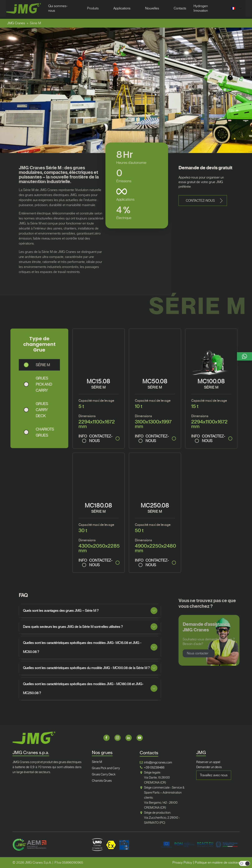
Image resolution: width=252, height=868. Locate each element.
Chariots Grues (102, 781)
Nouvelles (152, 8)
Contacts (180, 8)
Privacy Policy (182, 862)
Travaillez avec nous (214, 775)
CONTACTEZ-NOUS (101, 438)
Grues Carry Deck (104, 774)
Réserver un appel (208, 762)
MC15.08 (98, 381)
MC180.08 (98, 505)
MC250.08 (155, 505)
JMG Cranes (16, 23)
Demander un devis (209, 767)
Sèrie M (97, 762)
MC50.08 (155, 381)
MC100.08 (211, 381)
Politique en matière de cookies (217, 862)
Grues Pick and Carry (106, 768)
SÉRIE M (98, 387)
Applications (122, 8)
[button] (203, 201)
